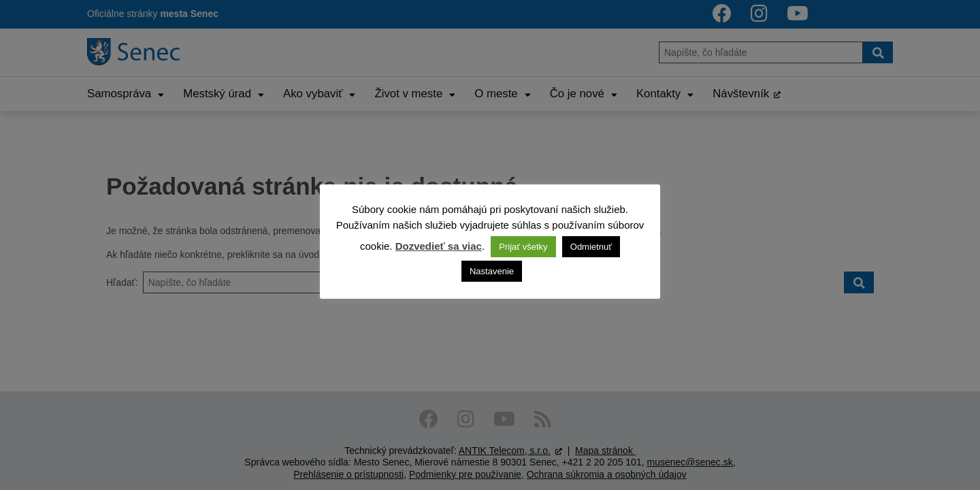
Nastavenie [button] (492, 271)
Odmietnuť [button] (591, 247)
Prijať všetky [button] (523, 247)
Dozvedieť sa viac (439, 246)
